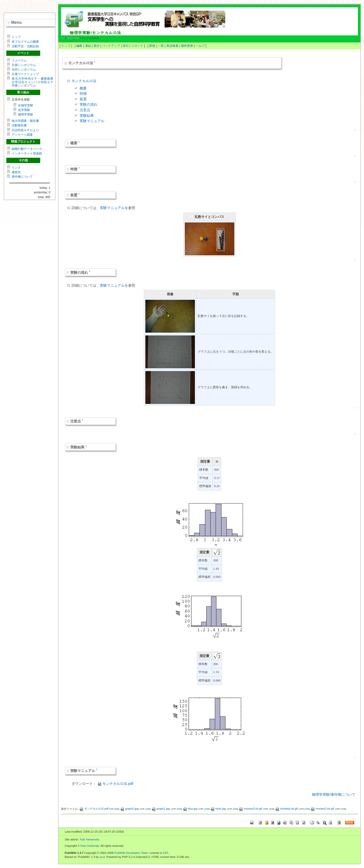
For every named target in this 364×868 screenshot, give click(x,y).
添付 (126, 46)
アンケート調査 (22, 135)
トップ (66, 46)
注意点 (85, 110)
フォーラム (19, 60)
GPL (166, 853)
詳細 (117, 809)
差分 (97, 46)
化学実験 (24, 110)
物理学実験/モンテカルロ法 (96, 33)
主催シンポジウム (24, 65)
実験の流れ (88, 104)
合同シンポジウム (24, 70)
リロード (137, 46)
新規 (152, 46)
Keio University (90, 846)
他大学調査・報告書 (25, 121)
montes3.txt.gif (250, 809)
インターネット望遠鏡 (27, 153)
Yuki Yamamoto (89, 839)
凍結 (88, 46)
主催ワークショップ (25, 74)
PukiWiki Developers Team (131, 853)
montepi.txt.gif (286, 809)
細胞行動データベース (27, 149)
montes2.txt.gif (322, 809)
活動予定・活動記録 (25, 46)
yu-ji (102, 857)
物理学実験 (73, 38)
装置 (83, 99)
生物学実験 (26, 105)
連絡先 (16, 172)
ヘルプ (200, 46)
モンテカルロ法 (84, 81)
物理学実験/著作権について (334, 794)
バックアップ (111, 46)
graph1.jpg (161, 809)
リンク (16, 168)
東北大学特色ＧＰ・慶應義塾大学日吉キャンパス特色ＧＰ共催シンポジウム (32, 82)
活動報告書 (19, 125)
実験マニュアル (92, 121)
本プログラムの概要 (25, 42)
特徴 (83, 94)
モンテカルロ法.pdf (115, 784)
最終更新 (187, 46)
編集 (79, 46)
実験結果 (87, 116)
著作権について (22, 177)
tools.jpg (218, 809)
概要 (83, 88)
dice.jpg (190, 809)
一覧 (161, 46)
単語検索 (172, 46)
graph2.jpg (129, 809)
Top (63, 38)
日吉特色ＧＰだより (25, 130)
